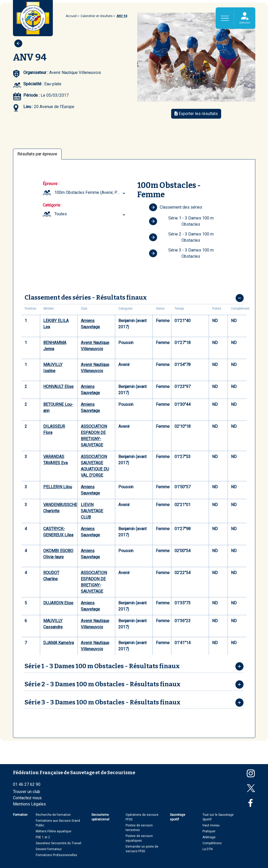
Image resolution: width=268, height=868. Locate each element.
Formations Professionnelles (56, 855)
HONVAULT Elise (58, 387)
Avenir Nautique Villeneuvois (95, 346)
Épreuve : (51, 184)
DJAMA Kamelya (59, 643)
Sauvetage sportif (178, 817)
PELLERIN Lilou (58, 487)
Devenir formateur (49, 849)
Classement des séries (176, 207)
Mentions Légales (29, 804)
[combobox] (90, 193)
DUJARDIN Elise (58, 603)
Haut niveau (211, 825)
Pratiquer (209, 831)
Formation (20, 815)
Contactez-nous (27, 798)
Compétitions (212, 843)
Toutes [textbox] (61, 214)
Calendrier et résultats (97, 16)
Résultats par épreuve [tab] (37, 154)
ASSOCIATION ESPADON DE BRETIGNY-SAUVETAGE (94, 436)
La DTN (208, 849)
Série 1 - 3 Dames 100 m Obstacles (181, 221)
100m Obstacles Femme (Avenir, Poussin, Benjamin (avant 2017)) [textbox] (90, 192)
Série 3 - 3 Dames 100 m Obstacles (181, 253)
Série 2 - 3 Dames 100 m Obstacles (181, 237)
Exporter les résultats (196, 114)
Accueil (71, 16)
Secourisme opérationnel (100, 817)
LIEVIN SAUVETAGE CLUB (92, 511)
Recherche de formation (53, 815)
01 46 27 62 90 (27, 784)
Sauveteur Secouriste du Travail (59, 843)
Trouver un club (27, 792)
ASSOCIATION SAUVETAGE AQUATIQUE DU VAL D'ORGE (95, 466)
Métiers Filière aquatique (53, 831)
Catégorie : (52, 205)
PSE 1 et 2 (43, 837)
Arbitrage (209, 837)
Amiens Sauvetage (90, 324)
